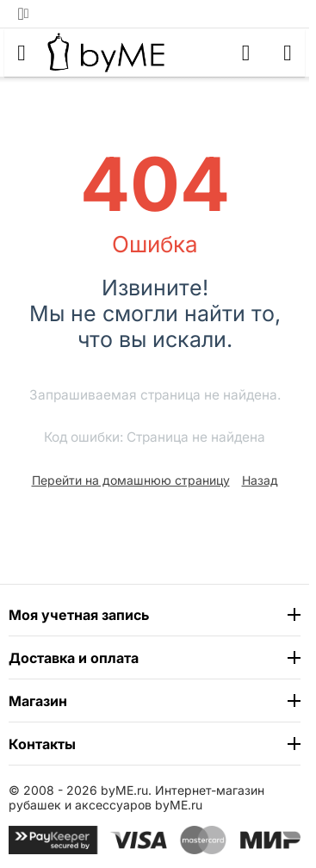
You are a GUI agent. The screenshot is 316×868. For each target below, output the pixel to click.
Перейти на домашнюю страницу (131, 480)
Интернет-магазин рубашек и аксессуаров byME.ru (136, 797)
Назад (260, 480)
